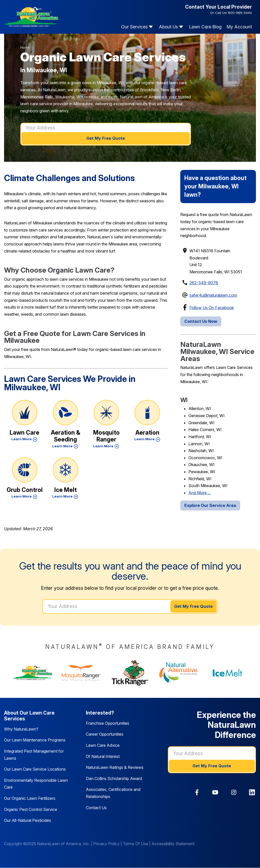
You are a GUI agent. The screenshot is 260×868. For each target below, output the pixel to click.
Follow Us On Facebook (212, 308)
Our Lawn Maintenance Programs (35, 740)
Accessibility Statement (173, 844)
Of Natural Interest (103, 756)
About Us (168, 27)
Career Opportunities (105, 734)
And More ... (200, 493)
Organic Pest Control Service (31, 809)
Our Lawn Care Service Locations (35, 769)
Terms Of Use (136, 844)
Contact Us (96, 808)
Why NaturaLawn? (21, 729)
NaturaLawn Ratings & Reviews (115, 767)
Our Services (134, 27)
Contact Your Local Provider (218, 7)
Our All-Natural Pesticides (28, 820)
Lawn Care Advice (103, 745)
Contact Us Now (201, 321)
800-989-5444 (240, 13)
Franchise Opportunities (108, 723)
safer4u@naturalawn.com (213, 295)
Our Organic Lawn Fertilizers (30, 798)
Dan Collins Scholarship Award (114, 778)
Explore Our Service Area (210, 505)
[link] (197, 792)
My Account (239, 27)
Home (25, 47)
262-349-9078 (204, 283)
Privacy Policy (106, 844)
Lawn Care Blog (205, 27)
